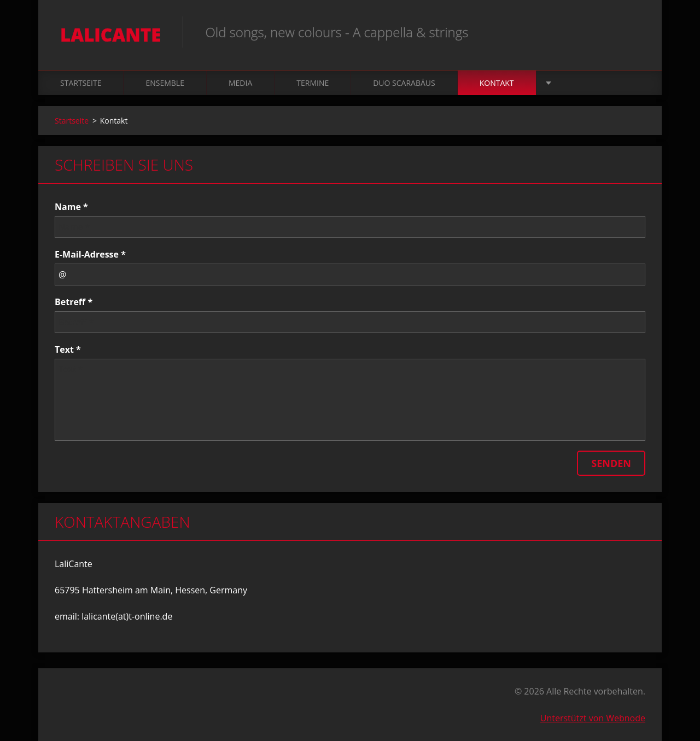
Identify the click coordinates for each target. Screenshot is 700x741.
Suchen (633, 32)
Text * (68, 349)
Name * (71, 207)
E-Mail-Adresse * (90, 254)
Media (240, 83)
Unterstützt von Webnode (593, 718)
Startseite (81, 83)
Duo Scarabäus (404, 83)
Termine (313, 83)
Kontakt (497, 83)
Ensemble (165, 83)
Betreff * (74, 302)
